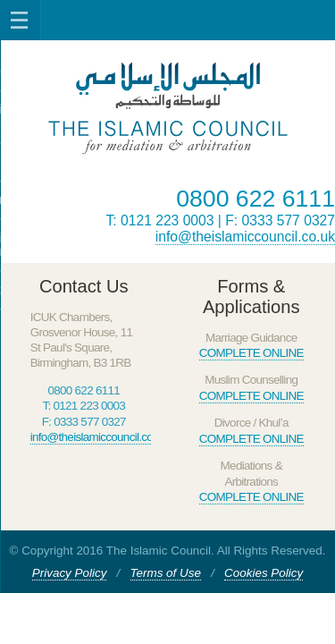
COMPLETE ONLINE (251, 353)
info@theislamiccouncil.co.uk (245, 237)
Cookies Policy (264, 573)
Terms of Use (166, 573)
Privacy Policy (70, 573)
